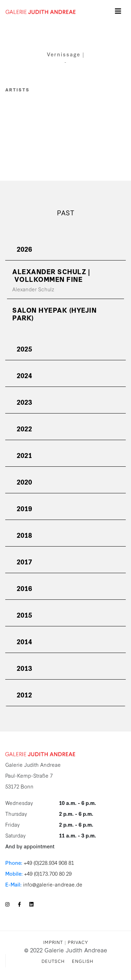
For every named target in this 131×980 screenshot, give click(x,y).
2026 (24, 249)
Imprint (53, 942)
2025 (24, 349)
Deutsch (53, 961)
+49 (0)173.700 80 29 (48, 873)
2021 (24, 455)
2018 (24, 535)
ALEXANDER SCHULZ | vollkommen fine (51, 275)
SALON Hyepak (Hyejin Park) (54, 314)
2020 (24, 482)
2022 (24, 428)
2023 (24, 402)
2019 (24, 508)
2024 (24, 375)
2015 (24, 615)
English (83, 961)
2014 (24, 641)
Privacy (78, 942)
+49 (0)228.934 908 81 (49, 863)
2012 (24, 694)
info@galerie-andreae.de (53, 884)
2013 (24, 668)
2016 (24, 588)
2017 (24, 561)
